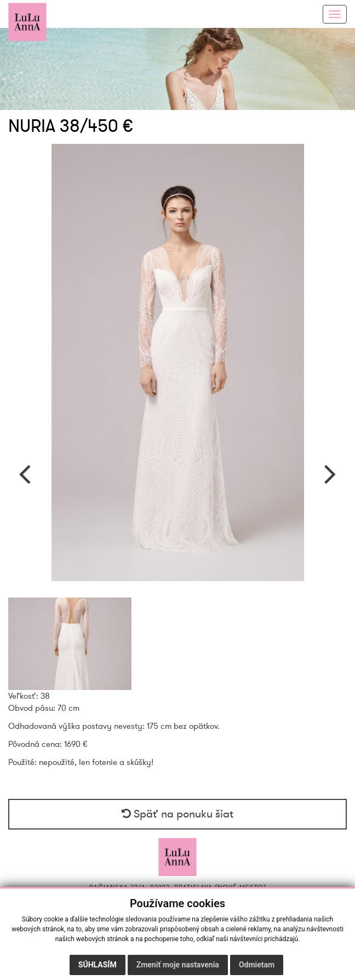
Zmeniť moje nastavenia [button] (178, 965)
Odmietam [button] (257, 965)
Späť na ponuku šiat (177, 814)
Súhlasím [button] (98, 965)
